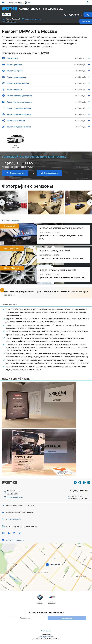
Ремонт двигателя (15, 65)
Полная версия (46, 631)
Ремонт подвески (14, 89)
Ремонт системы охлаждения (19, 102)
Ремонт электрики (15, 71)
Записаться (86, 21)
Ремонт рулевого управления (20, 96)
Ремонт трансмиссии (16, 121)
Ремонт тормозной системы (19, 114)
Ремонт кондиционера (17, 77)
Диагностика (12, 58)
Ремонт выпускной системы (19, 127)
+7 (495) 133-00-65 (73, 15)
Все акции (15, 221)
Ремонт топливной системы (19, 108)
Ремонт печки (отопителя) (18, 83)
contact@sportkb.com (33, 19)
